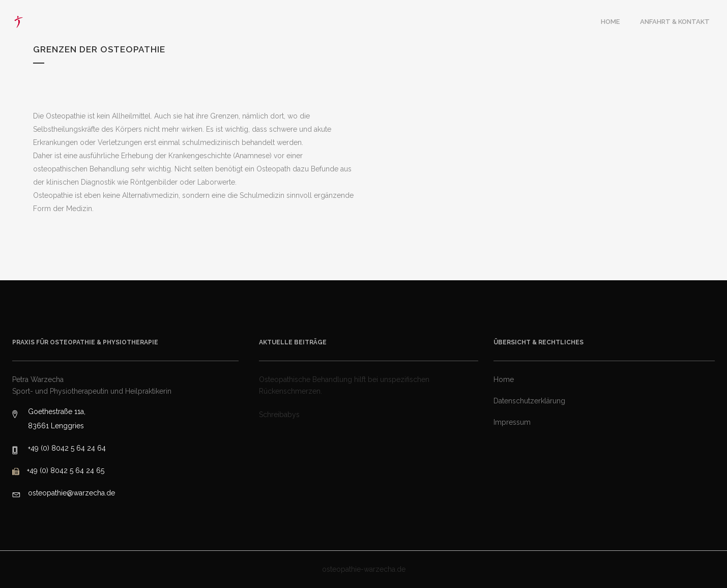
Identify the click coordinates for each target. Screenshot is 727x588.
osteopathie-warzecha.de (364, 569)
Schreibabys (279, 415)
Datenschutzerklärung (529, 401)
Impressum (512, 422)
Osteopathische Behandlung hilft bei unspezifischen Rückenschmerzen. (344, 385)
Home (504, 379)
